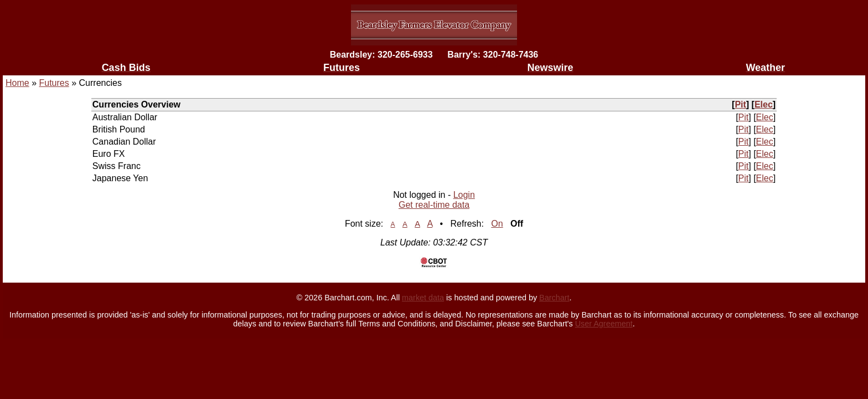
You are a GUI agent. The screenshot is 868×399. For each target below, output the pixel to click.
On (497, 224)
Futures (54, 83)
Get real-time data (434, 205)
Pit (740, 104)
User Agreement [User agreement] (604, 324)
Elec (764, 104)
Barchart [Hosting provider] (554, 298)
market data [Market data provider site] (423, 298)
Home (17, 83)
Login (464, 195)
